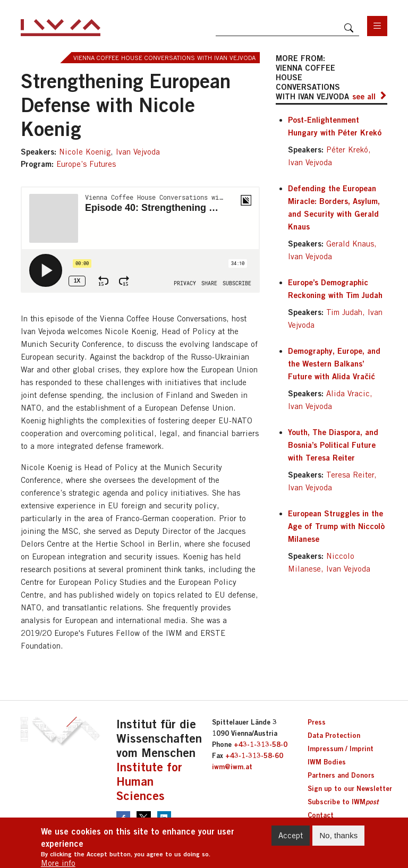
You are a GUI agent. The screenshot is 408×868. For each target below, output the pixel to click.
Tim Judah (344, 312)
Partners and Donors (341, 775)
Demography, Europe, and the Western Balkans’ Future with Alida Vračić (334, 363)
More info (58, 863)
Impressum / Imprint (341, 748)
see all (364, 96)
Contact (321, 815)
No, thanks (338, 835)
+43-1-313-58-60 (254, 755)
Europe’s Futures (86, 164)
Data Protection (334, 735)
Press (317, 722)
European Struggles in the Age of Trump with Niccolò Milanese (336, 526)
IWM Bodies (327, 762)
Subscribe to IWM (343, 802)
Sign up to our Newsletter (350, 788)
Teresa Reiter (350, 475)
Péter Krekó (347, 150)
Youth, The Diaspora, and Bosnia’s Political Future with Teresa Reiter (333, 445)
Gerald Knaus (350, 244)
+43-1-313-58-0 (261, 744)
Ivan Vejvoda (138, 152)
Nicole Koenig (85, 152)
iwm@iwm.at (232, 767)
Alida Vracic (348, 393)
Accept (291, 835)
